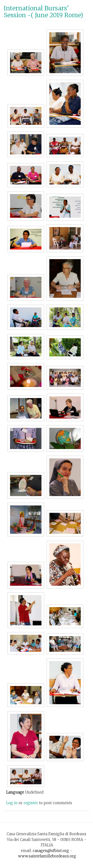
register (31, 803)
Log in (12, 803)
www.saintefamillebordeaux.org (47, 856)
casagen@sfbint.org (51, 851)
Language (15, 792)
